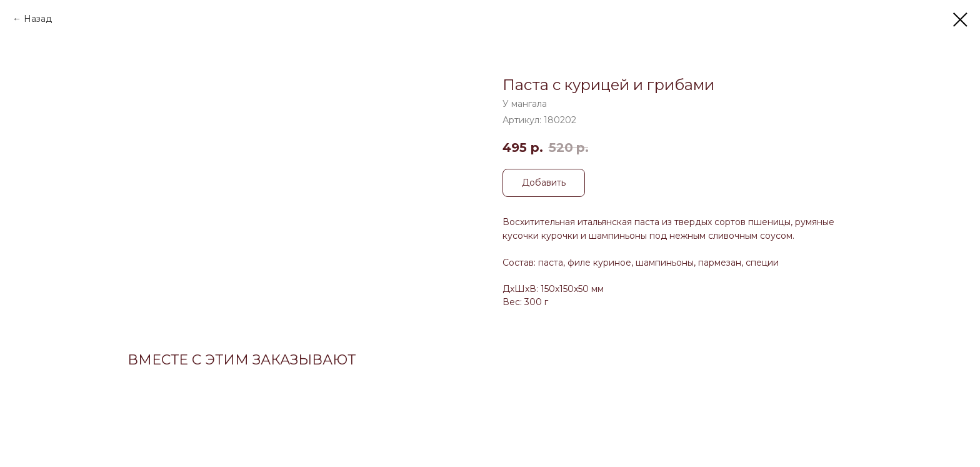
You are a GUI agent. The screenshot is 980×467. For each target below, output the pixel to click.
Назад (38, 19)
